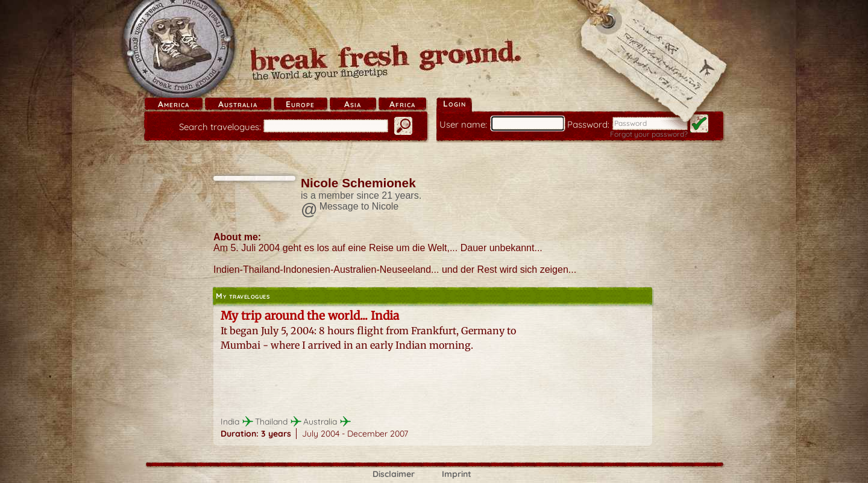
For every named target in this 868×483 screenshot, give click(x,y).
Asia (353, 104)
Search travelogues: (220, 127)
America (174, 104)
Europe (300, 104)
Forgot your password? (649, 134)
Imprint (457, 474)
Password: (588, 124)
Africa (402, 104)
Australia (238, 104)
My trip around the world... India (310, 316)
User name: (463, 124)
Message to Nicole (359, 206)
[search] (326, 126)
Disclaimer (394, 474)
